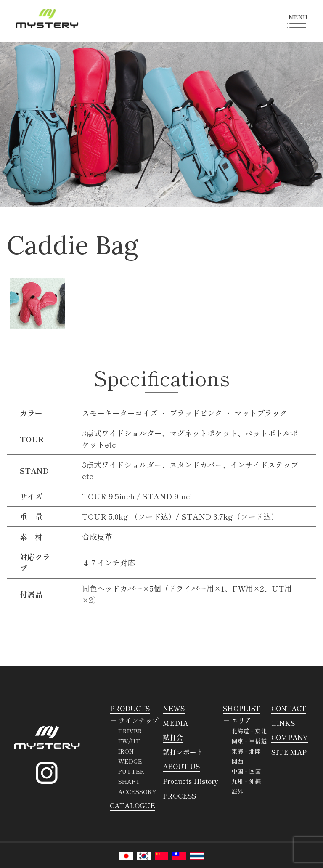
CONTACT (289, 708)
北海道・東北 (249, 731)
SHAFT (129, 781)
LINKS (283, 723)
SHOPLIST (242, 708)
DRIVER (130, 731)
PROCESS (179, 796)
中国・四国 (246, 771)
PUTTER (131, 771)
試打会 (173, 737)
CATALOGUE (132, 805)
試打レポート (183, 752)
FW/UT (129, 741)
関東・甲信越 (249, 741)
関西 (237, 761)
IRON (126, 751)
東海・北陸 (246, 751)
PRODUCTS (130, 708)
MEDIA (175, 723)
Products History (191, 781)
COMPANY (290, 737)
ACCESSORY (137, 791)
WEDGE (130, 761)
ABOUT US (181, 766)
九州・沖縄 (246, 781)
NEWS (174, 708)
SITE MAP (289, 752)
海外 (237, 791)
